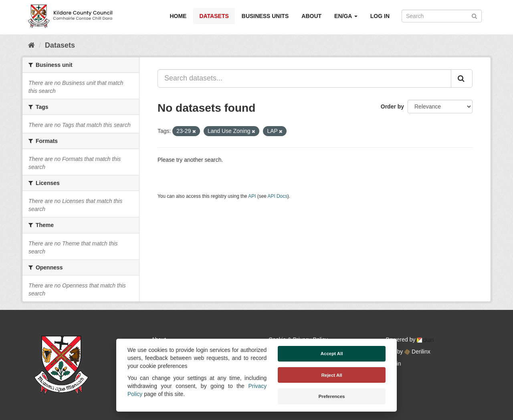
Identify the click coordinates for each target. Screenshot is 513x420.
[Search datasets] (442, 16)
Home (178, 16)
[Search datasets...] (304, 78)
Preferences (332, 396)
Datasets (214, 16)
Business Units (265, 16)
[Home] (31, 45)
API (252, 196)
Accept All (332, 354)
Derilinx (417, 352)
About (311, 16)
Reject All (332, 375)
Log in (380, 16)
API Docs (278, 196)
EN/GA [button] (346, 16)
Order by (392, 107)
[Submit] (474, 15)
